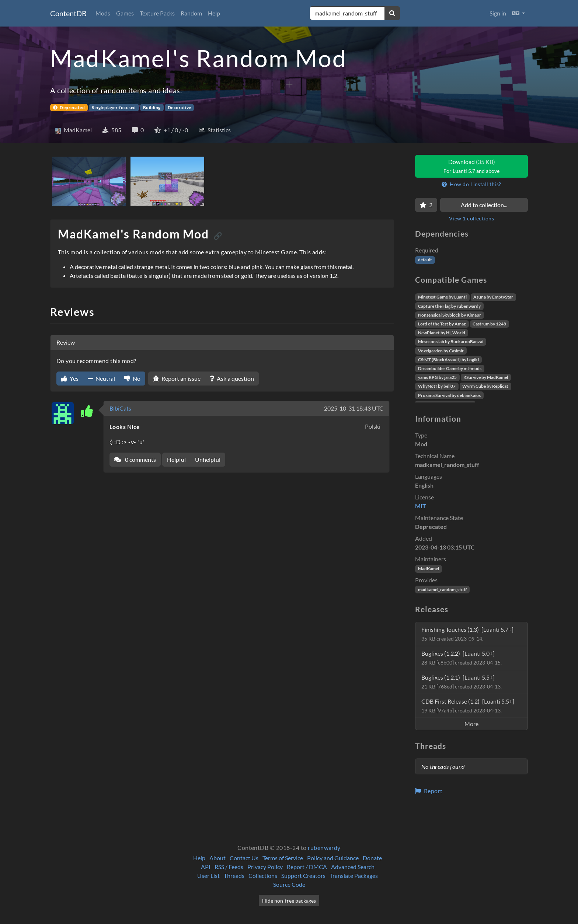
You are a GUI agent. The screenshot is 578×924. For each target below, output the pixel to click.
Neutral (101, 378)
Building (152, 107)
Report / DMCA (307, 867)
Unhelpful (208, 459)
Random (191, 13)
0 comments (135, 459)
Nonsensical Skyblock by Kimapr (450, 315)
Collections (263, 876)
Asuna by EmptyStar (493, 297)
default (425, 260)
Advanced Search (353, 867)
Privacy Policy (265, 867)
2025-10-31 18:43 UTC (354, 408)
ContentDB (68, 13)
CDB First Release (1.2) (468, 706)
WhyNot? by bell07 (437, 386)
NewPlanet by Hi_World (442, 333)
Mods (103, 13)
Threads (234, 876)
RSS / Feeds (229, 867)
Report (429, 791)
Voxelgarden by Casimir (441, 351)
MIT (421, 506)
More (471, 724)
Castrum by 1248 (489, 324)
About (217, 858)
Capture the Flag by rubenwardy (449, 306)
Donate (372, 858)
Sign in (498, 13)
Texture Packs (157, 13)
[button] (518, 13)
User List (208, 876)
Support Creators (303, 876)
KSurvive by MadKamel (486, 377)
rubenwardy (324, 848)
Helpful (176, 459)
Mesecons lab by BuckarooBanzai (451, 341)
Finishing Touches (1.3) (467, 634)
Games (125, 13)
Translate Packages (354, 876)
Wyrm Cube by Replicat (485, 386)
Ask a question (232, 378)
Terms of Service (283, 858)
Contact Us (244, 858)
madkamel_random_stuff (442, 590)
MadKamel (429, 569)
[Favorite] (426, 205)
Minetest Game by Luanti (442, 297)
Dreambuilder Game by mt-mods (450, 368)
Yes (70, 378)
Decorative (180, 107)
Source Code (289, 884)
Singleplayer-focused (114, 107)
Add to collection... (484, 205)
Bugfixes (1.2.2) (462, 658)
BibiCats (120, 408)
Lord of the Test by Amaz (442, 324)
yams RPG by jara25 (437, 377)
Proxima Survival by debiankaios (449, 395)
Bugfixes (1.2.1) (462, 682)
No (132, 378)
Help (214, 13)
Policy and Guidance (333, 858)
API (206, 867)
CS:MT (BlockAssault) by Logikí (448, 360)
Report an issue (177, 378)
